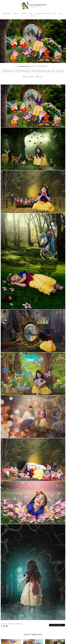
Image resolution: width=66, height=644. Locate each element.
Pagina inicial (7, 14)
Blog (31, 14)
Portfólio (24, 14)
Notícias (33, 16)
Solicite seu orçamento (57, 625)
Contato (61, 14)
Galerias (16, 14)
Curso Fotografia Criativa (42, 14)
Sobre (54, 14)
